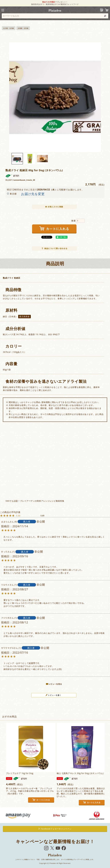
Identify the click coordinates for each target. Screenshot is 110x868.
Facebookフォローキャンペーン (55, 829)
